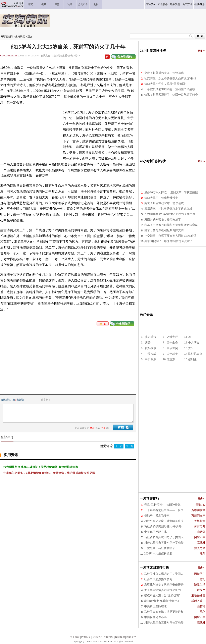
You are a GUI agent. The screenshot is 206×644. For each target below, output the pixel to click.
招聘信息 (109, 637)
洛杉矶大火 (195, 354)
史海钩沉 (20, 37)
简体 (148, 4)
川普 (148, 343)
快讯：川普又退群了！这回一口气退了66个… (172, 95)
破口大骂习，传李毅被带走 (161, 198)
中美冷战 (151, 354)
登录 (197, 4)
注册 (202, 4)
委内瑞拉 (151, 337)
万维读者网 (7, 37)
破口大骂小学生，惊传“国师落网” (165, 84)
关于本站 (75, 637)
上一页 (119, 446)
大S (190, 348)
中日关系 (151, 359)
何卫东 (171, 359)
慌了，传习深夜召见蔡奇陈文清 (164, 230)
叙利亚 (192, 359)
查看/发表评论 (70, 56)
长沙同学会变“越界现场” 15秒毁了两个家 (170, 214)
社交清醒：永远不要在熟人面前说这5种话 (170, 78)
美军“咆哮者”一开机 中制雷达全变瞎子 (168, 241)
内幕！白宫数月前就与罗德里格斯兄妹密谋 (171, 225)
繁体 (153, 4)
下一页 (129, 446)
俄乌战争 (151, 348)
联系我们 (97, 637)
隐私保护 (131, 637)
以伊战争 (172, 354)
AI (190, 337)
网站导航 (120, 637)
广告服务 (86, 637)
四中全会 (172, 343)
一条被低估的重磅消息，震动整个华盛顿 (170, 89)
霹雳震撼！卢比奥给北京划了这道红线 (168, 209)
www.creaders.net (9, 56)
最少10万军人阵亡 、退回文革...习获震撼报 (171, 192)
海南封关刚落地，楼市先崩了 (163, 220)
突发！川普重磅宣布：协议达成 (164, 73)
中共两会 (194, 343)
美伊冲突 (172, 348)
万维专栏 (172, 337)
